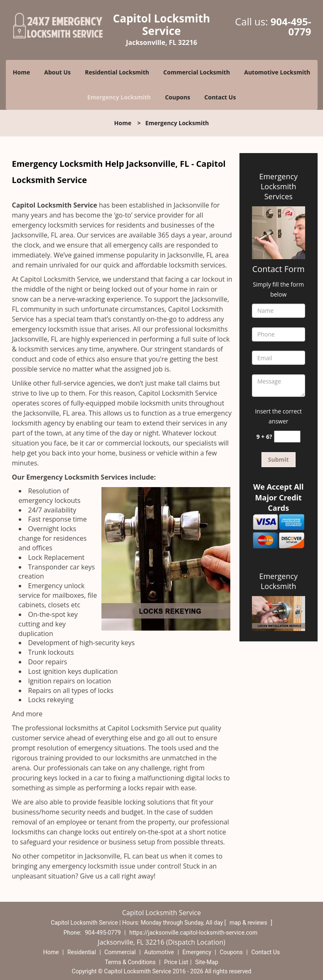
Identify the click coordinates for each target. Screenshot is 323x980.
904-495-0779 (291, 26)
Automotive (159, 952)
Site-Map (207, 962)
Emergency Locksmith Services (278, 186)
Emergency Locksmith (119, 97)
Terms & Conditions (130, 962)
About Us (57, 72)
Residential (82, 952)
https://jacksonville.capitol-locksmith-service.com (193, 933)
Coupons (178, 97)
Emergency (197, 952)
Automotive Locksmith (277, 72)
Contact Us (220, 97)
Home (21, 72)
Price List (176, 962)
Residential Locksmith (117, 72)
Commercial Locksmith (197, 72)
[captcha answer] (287, 437)
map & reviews (249, 923)
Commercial (120, 952)
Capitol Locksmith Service (55, 205)
